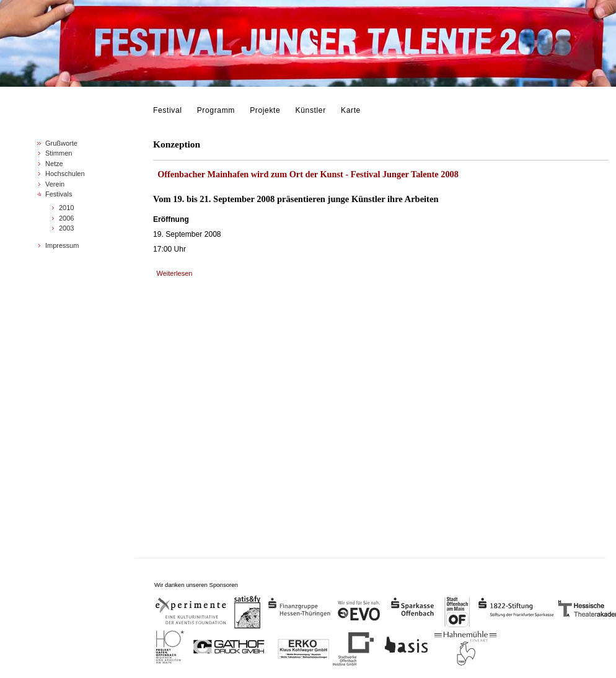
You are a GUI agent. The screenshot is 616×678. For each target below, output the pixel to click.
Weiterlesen (175, 273)
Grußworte (61, 143)
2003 (66, 228)
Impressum (62, 245)
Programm (216, 110)
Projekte (265, 110)
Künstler (311, 110)
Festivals (59, 194)
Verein (55, 184)
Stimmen (59, 153)
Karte (351, 110)
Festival (168, 110)
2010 (66, 208)
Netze (54, 164)
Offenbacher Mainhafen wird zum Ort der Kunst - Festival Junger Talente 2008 (308, 174)
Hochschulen (65, 174)
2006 (66, 218)
